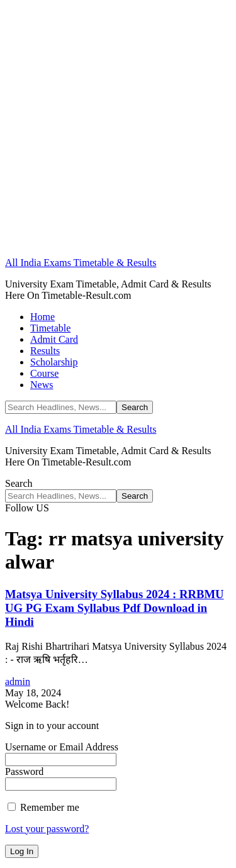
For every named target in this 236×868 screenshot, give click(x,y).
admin (18, 682)
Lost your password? (47, 829)
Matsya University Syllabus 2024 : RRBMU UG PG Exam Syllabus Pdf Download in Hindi (115, 608)
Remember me (43, 807)
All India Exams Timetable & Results (81, 263)
